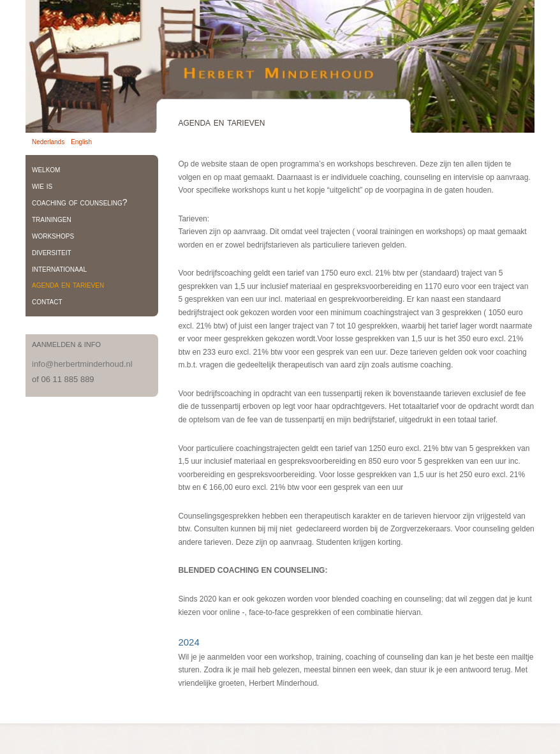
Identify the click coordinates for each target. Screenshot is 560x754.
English (81, 142)
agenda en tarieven (68, 285)
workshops (53, 235)
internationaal (59, 269)
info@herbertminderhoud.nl (82, 364)
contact (47, 301)
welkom (46, 169)
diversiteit (52, 252)
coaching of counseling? (79, 202)
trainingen (52, 219)
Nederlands (48, 142)
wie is (42, 186)
